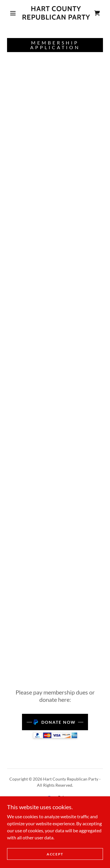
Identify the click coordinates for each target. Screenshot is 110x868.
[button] (13, 13)
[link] (56, 13)
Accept (55, 854)
